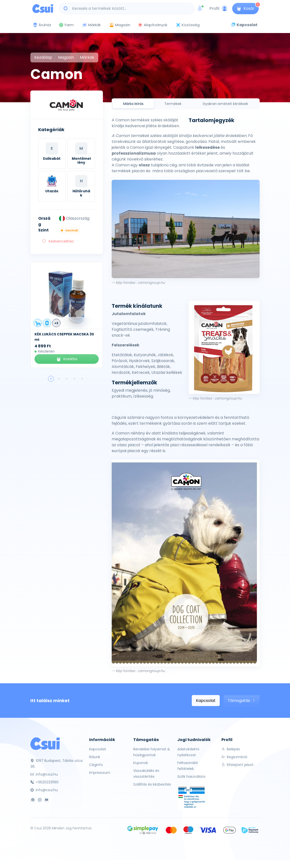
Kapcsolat (206, 701)
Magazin (120, 25)
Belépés (231, 749)
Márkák (91, 25)
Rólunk (95, 757)
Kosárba (66, 359)
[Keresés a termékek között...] (129, 9)
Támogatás (242, 701)
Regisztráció (234, 757)
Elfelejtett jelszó (237, 765)
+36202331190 (44, 782)
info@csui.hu (44, 774)
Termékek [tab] (173, 104)
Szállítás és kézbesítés (152, 784)
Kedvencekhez (58, 241)
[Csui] (45, 743)
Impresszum (100, 773)
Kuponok (141, 763)
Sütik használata (191, 777)
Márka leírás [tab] (133, 104)
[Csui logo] (43, 9)
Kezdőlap (43, 57)
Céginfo (96, 765)
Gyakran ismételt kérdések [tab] (225, 104)
